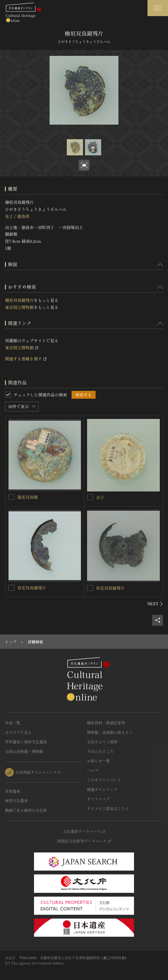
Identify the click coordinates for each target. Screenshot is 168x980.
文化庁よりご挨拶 (102, 742)
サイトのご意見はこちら (108, 808)
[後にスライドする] (155, 604)
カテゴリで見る (18, 732)
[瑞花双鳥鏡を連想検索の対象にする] (11, 497)
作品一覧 (13, 723)
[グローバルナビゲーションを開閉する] (158, 8)
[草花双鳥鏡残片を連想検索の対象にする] (11, 588)
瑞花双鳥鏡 (28, 497)
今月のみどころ (100, 751)
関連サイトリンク (102, 789)
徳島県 (23, 216)
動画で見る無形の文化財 (26, 810)
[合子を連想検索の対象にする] (90, 497)
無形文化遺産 (16, 801)
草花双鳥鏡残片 (32, 588)
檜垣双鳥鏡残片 (19, 300)
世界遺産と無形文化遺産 (26, 742)
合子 (100, 497)
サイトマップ (99, 799)
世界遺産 (13, 791)
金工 (9, 216)
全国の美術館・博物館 (24, 751)
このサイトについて (104, 780)
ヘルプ (93, 770)
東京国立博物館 (19, 307)
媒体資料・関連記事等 (106, 723)
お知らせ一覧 (99, 761)
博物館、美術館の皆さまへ (110, 732)
